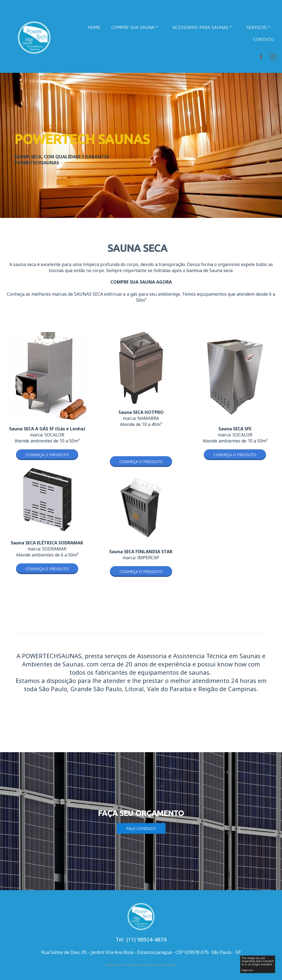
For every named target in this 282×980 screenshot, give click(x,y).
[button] (47, 455)
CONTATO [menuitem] (264, 39)
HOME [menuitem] (94, 27)
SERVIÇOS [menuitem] (257, 27)
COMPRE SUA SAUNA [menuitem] (133, 27)
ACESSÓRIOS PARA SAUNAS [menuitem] (200, 27)
